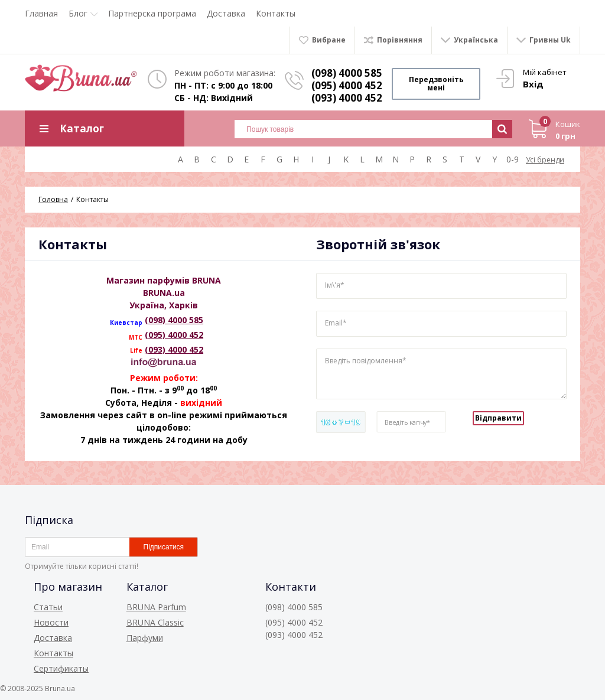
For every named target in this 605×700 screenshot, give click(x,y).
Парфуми (145, 638)
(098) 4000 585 (347, 73)
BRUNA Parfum (156, 607)
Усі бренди (545, 160)
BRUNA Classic (155, 622)
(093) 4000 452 (174, 349)
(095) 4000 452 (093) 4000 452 (347, 92)
